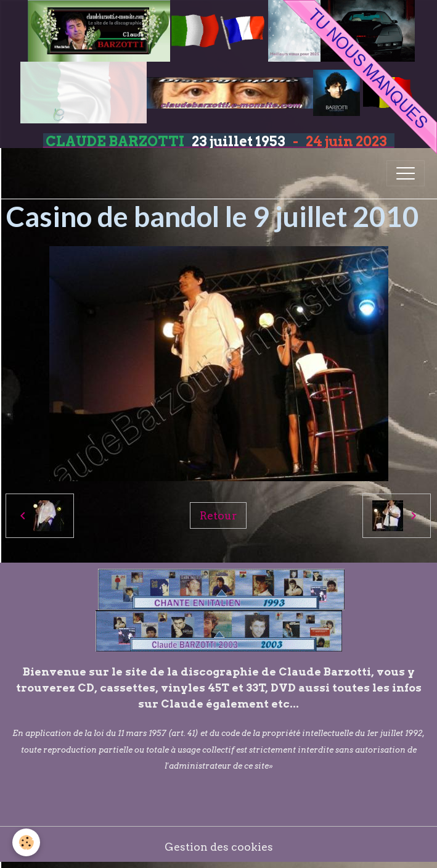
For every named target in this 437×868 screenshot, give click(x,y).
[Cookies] (26, 842)
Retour (218, 515)
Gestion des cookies (219, 847)
